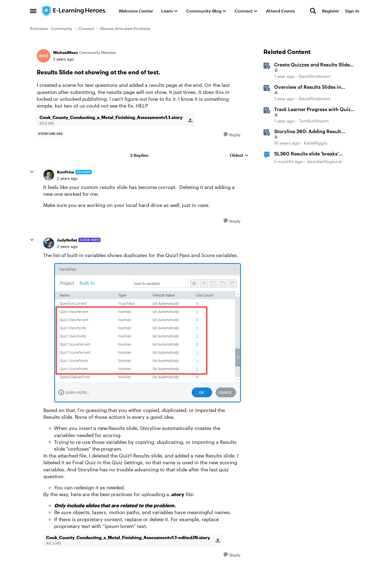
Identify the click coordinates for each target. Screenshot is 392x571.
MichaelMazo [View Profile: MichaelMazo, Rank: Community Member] (65, 52)
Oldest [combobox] (239, 155)
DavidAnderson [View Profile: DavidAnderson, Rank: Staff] (315, 76)
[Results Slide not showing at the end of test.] (67, 178)
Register (330, 11)
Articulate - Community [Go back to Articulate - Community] (51, 28)
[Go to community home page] (74, 11)
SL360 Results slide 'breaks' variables (306, 154)
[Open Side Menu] (33, 11)
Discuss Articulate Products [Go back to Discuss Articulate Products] (125, 28)
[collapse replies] (32, 172)
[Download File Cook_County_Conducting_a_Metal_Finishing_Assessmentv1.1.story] (190, 120)
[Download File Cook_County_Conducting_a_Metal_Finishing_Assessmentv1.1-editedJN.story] (218, 540)
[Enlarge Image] (148, 333)
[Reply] (232, 135)
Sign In (352, 11)
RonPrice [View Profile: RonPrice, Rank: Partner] (65, 172)
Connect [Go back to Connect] (86, 28)
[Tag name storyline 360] (50, 134)
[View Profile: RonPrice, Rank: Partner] (49, 175)
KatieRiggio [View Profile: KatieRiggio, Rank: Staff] (316, 143)
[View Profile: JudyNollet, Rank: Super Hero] (49, 243)
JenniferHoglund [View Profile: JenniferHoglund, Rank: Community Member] (324, 161)
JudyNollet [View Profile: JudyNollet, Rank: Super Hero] (67, 240)
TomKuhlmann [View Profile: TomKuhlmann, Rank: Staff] (314, 121)
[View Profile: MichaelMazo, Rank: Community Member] (44, 56)
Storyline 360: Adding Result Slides (308, 132)
